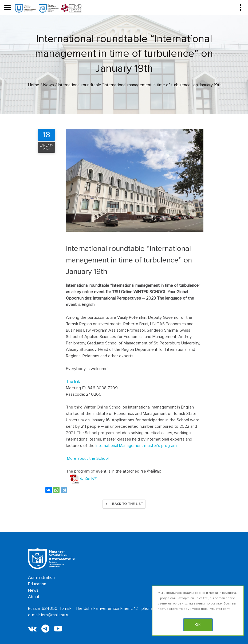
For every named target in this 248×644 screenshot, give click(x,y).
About (34, 597)
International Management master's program (136, 446)
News (33, 590)
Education (37, 584)
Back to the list (124, 504)
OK (198, 625)
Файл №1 (84, 479)
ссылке (216, 604)
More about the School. (88, 458)
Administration (41, 578)
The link (73, 382)
